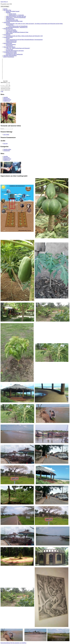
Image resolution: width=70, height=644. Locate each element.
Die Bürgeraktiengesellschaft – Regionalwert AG (17, 27)
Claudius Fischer (12, 14)
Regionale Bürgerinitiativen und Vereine (15, 51)
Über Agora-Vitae (7, 10)
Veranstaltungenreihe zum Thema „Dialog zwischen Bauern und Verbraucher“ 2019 (24, 36)
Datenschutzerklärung (11, 44)
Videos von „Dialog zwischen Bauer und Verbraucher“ (18, 48)
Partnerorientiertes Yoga (11, 41)
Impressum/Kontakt (8, 43)
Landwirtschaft (7, 22)
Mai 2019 (5, 144)
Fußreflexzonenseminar (11, 42)
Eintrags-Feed (6, 98)
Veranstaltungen (7, 35)
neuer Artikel (6, 135)
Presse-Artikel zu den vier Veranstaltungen (18, 26)
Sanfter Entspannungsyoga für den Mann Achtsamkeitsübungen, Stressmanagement (24, 40)
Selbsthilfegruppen (10, 19)
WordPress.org (6, 101)
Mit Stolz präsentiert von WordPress (18, 643)
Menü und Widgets (5, 6)
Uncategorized (6, 151)
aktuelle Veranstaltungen (9, 57)
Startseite (5, 9)
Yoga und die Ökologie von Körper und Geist (16, 16)
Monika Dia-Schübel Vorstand (13, 11)
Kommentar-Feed (7, 100)
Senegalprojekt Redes (8, 29)
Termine (8, 38)
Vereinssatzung (9, 46)
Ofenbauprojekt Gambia (11, 53)
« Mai (2, 91)
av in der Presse (9, 49)
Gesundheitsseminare (8, 37)
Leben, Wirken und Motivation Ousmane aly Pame (17, 32)
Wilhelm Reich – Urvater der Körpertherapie (16, 17)
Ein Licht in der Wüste (11, 30)
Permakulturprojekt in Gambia (10, 52)
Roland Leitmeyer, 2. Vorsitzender (16, 15)
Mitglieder (8, 13)
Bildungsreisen (9, 33)
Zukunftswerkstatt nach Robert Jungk (14, 21)
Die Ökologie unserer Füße (12, 20)
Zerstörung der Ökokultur (12, 31)
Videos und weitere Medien (9, 47)
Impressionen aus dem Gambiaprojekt (14, 54)
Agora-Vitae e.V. (4, 2)
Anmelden (6, 97)
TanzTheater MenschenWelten (10, 56)
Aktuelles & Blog (7, 149)
